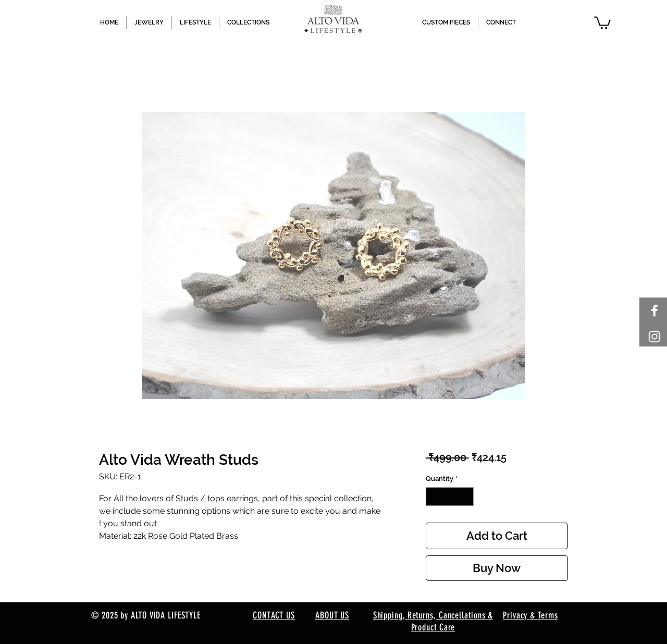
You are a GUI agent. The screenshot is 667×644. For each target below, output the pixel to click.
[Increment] (466, 497)
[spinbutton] (449, 497)
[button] (602, 22)
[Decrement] (434, 497)
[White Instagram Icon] (654, 337)
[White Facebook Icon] (654, 311)
